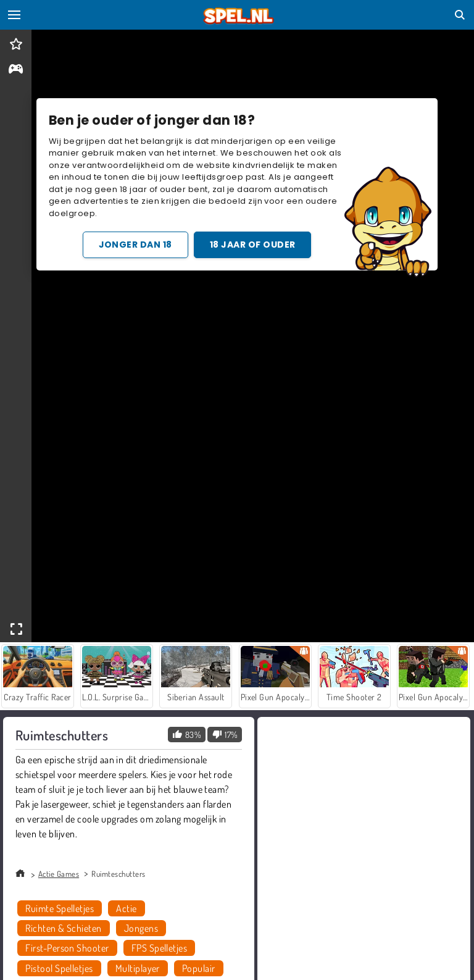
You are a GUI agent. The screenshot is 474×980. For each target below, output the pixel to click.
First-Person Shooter (67, 948)
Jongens (141, 928)
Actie (126, 908)
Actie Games (59, 874)
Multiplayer (138, 968)
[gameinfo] (16, 70)
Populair (199, 968)
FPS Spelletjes (160, 948)
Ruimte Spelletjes (60, 908)
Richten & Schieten (64, 928)
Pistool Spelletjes (59, 968)
